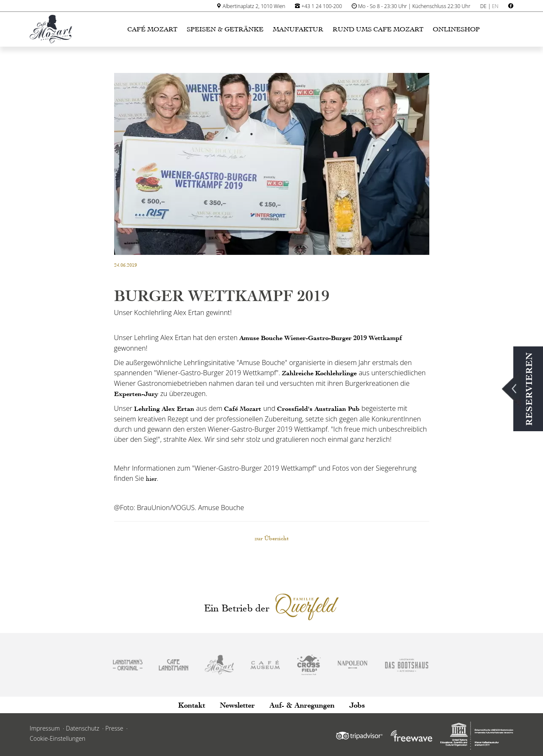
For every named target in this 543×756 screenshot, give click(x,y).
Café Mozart (152, 29)
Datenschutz (83, 728)
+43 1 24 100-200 (322, 6)
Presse (114, 728)
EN (495, 6)
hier (151, 479)
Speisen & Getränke (225, 29)
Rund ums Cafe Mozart (378, 29)
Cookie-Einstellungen (57, 738)
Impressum (45, 728)
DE (483, 6)
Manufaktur (298, 29)
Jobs (357, 705)
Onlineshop (456, 29)
